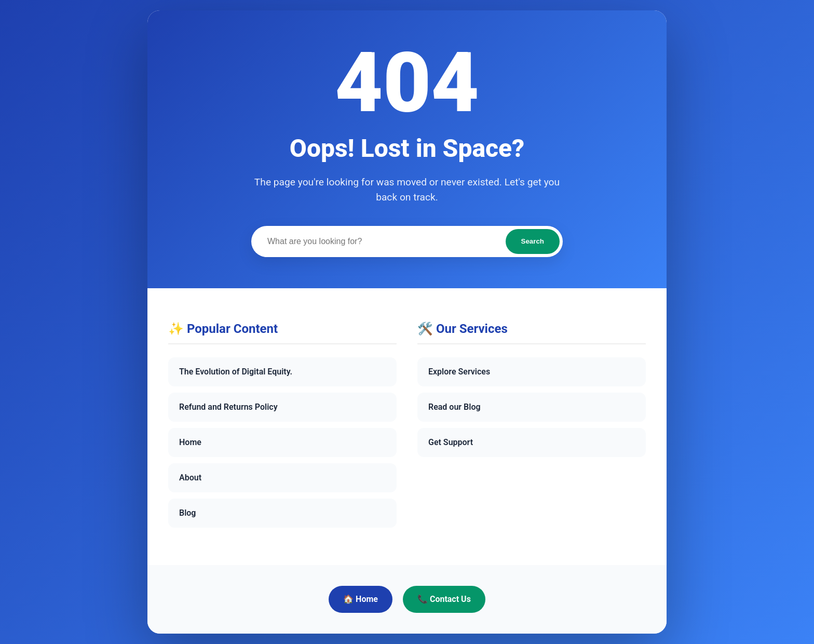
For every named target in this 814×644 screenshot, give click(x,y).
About (190, 478)
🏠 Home (361, 599)
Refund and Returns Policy (228, 407)
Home (190, 442)
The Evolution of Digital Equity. (236, 372)
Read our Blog (455, 407)
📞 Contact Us (444, 599)
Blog (187, 513)
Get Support (451, 442)
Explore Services (459, 372)
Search (533, 241)
